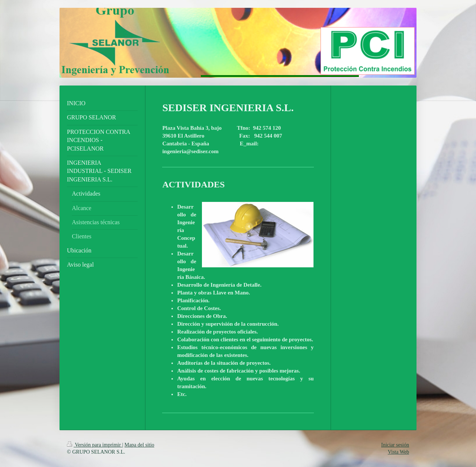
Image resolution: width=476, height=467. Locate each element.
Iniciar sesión (395, 445)
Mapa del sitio (139, 445)
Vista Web (398, 452)
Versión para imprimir (94, 445)
